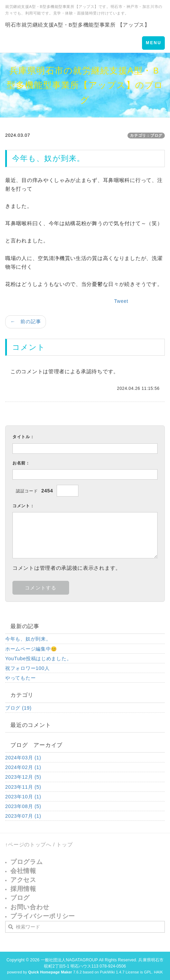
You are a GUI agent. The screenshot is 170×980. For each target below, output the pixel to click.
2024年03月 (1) (23, 758)
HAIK (158, 972)
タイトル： (23, 437)
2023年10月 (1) (23, 797)
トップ (64, 844)
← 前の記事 (26, 321)
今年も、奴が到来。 (28, 639)
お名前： (21, 463)
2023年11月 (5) (23, 787)
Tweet (121, 301)
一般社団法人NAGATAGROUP (69, 960)
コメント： (23, 506)
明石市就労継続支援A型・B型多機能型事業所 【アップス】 (78, 25)
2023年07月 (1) (23, 816)
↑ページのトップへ (28, 844)
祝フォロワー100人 (27, 668)
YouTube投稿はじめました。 (38, 659)
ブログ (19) (18, 708)
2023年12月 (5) (23, 777)
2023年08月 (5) (23, 806)
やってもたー (20, 678)
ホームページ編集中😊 (31, 649)
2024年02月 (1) (23, 767)
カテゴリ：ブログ (146, 135)
